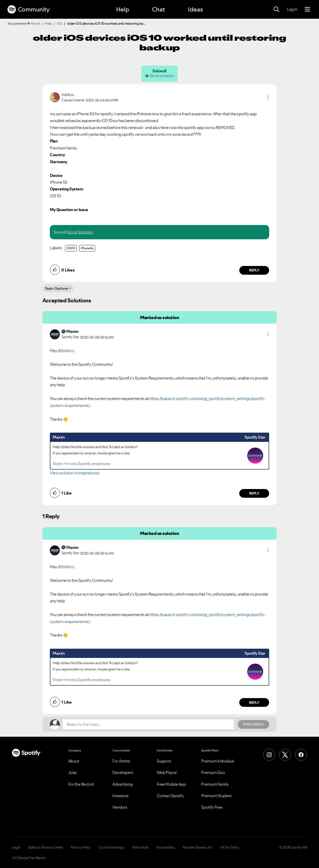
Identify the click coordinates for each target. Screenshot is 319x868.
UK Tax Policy (230, 847)
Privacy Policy (81, 847)
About (74, 761)
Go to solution (162, 76)
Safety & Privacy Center (46, 847)
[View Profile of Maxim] (73, 331)
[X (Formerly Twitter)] (285, 755)
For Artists (121, 761)
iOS (60, 23)
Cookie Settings (111, 847)
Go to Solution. (80, 232)
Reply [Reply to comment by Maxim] (254, 493)
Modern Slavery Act (197, 847)
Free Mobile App (171, 784)
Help (123, 9)
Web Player (167, 772)
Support (164, 761)
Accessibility (166, 847)
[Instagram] (269, 755)
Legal (16, 847)
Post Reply (253, 724)
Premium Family (215, 784)
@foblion (66, 351)
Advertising (122, 784)
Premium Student (216, 796)
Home (35, 23)
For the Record (81, 784)
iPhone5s (87, 248)
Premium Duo (213, 772)
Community (28, 9)
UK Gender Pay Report (29, 858)
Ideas (195, 9)
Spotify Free (212, 807)
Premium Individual (218, 761)
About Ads (140, 847)
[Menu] (307, 9)
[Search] (276, 9)
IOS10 (71, 248)
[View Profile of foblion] (68, 95)
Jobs (73, 772)
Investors (120, 796)
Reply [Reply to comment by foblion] (254, 270)
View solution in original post (75, 473)
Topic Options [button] (56, 288)
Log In (292, 9)
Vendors (120, 807)
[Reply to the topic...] (148, 724)
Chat (159, 9)
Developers (123, 772)
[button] (268, 97)
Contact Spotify (170, 796)
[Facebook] (301, 755)
